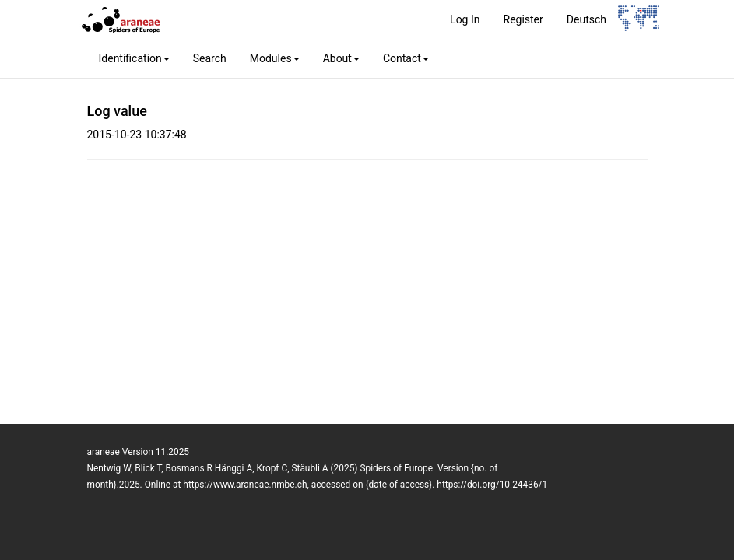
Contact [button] (406, 58)
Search (210, 58)
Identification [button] (134, 58)
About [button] (341, 58)
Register (523, 19)
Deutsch (586, 19)
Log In (465, 19)
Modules (275, 58)
